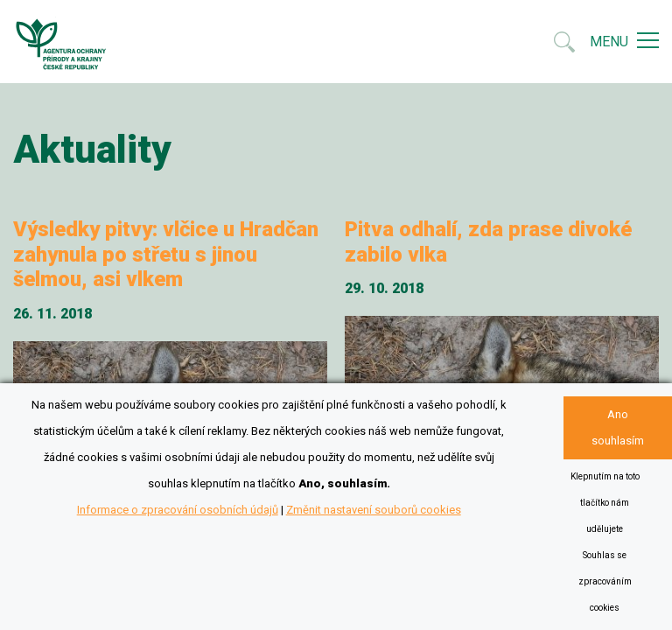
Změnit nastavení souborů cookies (374, 510)
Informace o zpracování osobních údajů (178, 510)
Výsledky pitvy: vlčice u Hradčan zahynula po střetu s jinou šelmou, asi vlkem (166, 255)
